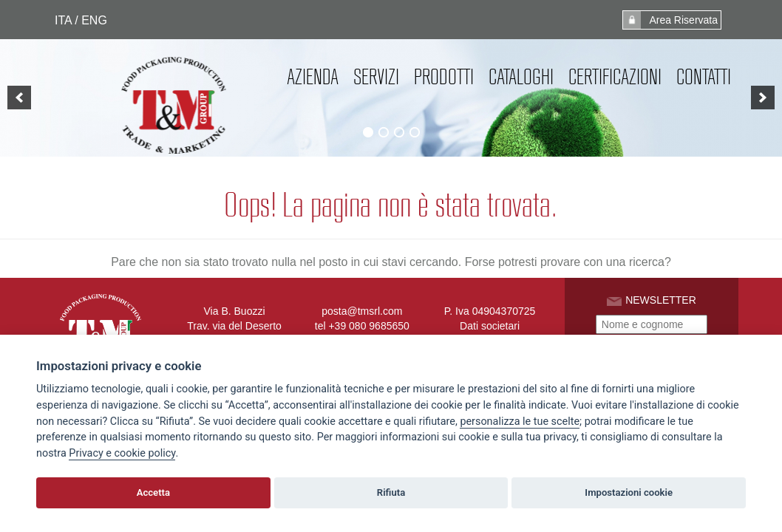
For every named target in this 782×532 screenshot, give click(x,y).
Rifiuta (391, 492)
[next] (763, 98)
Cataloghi (521, 77)
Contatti (704, 77)
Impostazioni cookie (629, 492)
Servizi (376, 77)
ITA (63, 20)
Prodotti (444, 77)
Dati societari (490, 326)
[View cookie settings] (520, 422)
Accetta (153, 492)
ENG (94, 20)
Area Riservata (670, 20)
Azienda (313, 77)
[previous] (19, 98)
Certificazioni (615, 77)
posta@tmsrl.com (362, 311)
